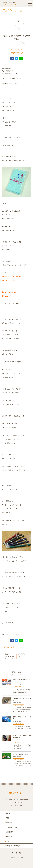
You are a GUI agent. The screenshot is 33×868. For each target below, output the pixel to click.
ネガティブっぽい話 (17, 49)
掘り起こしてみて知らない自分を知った (9, 656)
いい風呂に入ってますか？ (23, 655)
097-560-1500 (18, 802)
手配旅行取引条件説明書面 (17, 857)
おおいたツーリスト (15, 867)
